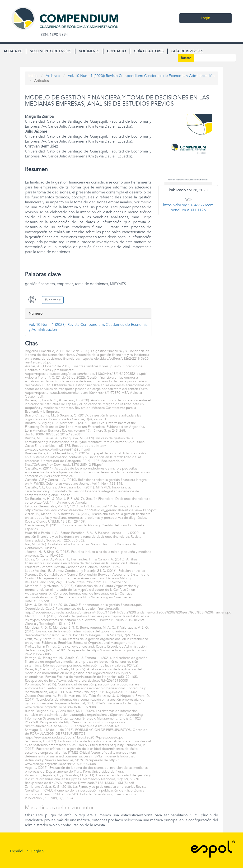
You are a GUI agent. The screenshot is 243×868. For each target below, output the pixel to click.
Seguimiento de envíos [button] (51, 51)
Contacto (117, 51)
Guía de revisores (187, 51)
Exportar (53, 300)
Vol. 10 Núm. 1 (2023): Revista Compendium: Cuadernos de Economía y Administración (141, 76)
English (37, 851)
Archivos (53, 76)
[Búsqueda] (215, 58)
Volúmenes (89, 51)
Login (206, 18)
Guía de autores (149, 51)
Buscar (186, 58)
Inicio (33, 76)
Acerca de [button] (13, 51)
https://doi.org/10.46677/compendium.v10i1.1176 (188, 208)
